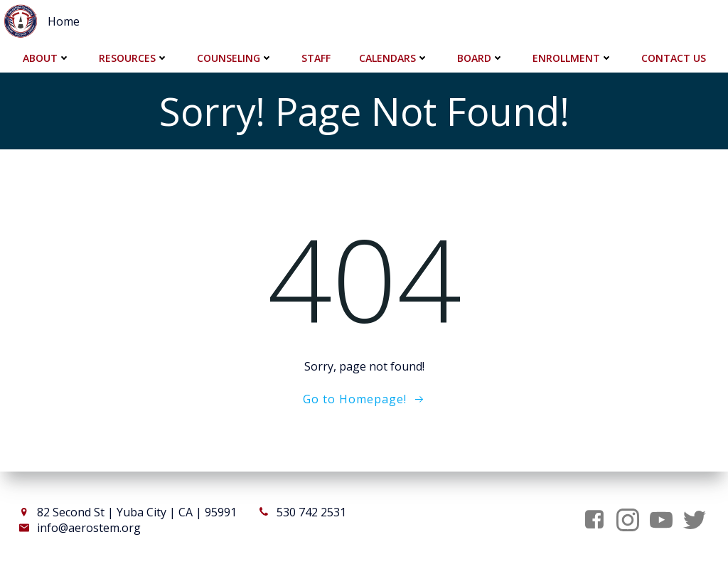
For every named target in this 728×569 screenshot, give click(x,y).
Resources (134, 57)
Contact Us (674, 57)
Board (481, 57)
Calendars (394, 57)
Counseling (235, 57)
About (47, 57)
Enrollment (573, 57)
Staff (316, 57)
